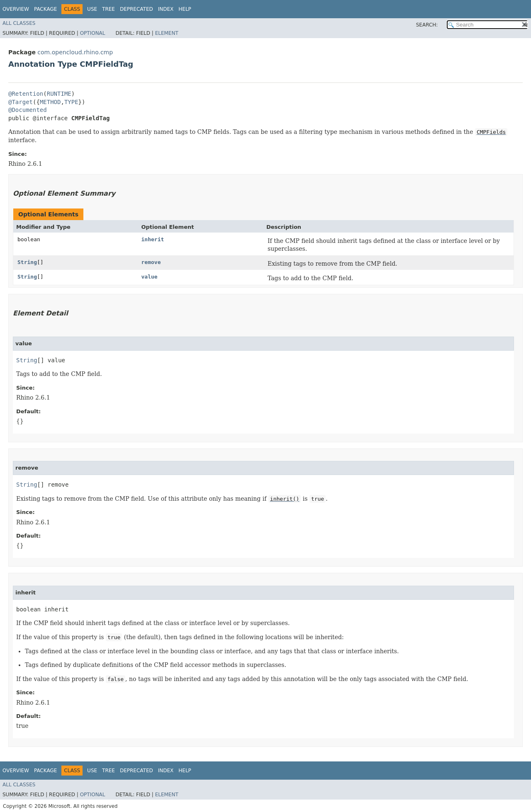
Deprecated (136, 9)
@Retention (26, 94)
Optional (93, 33)
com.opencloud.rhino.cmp (75, 52)
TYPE (71, 102)
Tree (108, 9)
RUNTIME (59, 94)
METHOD (50, 102)
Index (166, 9)
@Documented (28, 110)
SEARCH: (427, 25)
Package (45, 9)
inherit (153, 239)
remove (151, 262)
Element (167, 33)
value (150, 277)
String (27, 262)
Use (92, 9)
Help (185, 9)
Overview (16, 9)
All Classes (19, 23)
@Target (21, 102)
